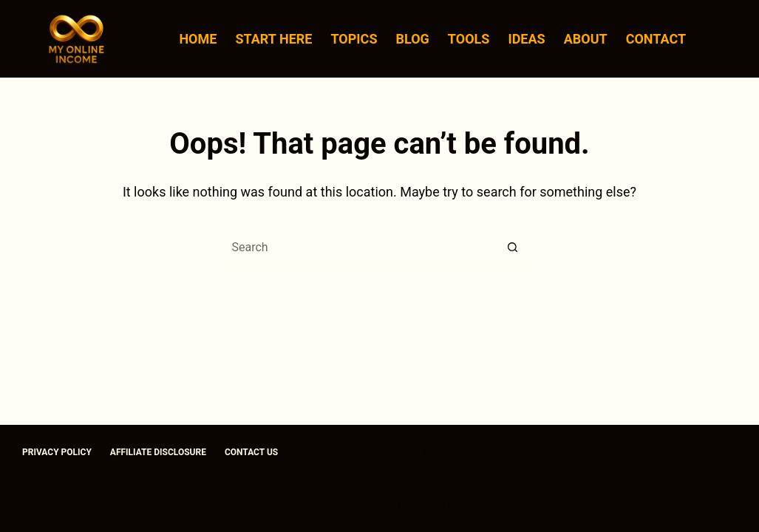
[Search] (716, 39)
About (586, 39)
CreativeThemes (641, 506)
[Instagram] (448, 453)
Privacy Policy (57, 452)
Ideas (526, 39)
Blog (412, 39)
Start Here (273, 39)
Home (198, 39)
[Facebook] (404, 453)
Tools (469, 39)
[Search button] (512, 248)
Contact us (251, 452)
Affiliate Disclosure (158, 452)
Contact (656, 39)
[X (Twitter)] (426, 453)
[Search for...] (364, 248)
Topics (354, 39)
